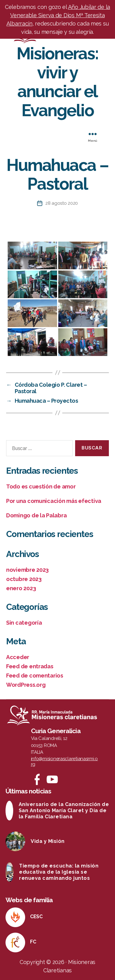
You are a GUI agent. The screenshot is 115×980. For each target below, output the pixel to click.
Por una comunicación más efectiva (54, 501)
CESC (36, 917)
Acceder (18, 657)
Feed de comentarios (35, 676)
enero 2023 (21, 588)
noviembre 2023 (27, 570)
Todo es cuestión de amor (41, 486)
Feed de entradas (30, 666)
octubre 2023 (24, 579)
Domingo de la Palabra (36, 515)
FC (33, 942)
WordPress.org (26, 685)
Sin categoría (24, 623)
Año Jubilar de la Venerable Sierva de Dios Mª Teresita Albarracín (58, 15)
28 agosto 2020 (62, 203)
